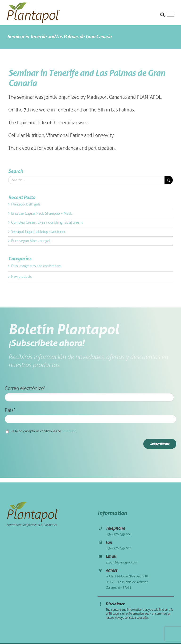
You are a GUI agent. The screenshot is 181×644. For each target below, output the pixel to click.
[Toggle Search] (162, 15)
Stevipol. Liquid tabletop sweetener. (38, 232)
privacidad (69, 431)
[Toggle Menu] (170, 15)
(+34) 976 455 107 (118, 548)
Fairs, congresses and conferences (36, 267)
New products (21, 277)
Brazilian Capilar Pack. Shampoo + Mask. (42, 214)
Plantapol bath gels (26, 205)
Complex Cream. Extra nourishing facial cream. (47, 223)
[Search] (169, 181)
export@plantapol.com (121, 562)
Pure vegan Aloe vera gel (31, 241)
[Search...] (86, 181)
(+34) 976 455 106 (118, 534)
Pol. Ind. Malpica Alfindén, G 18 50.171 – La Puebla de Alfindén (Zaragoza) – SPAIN (127, 582)
